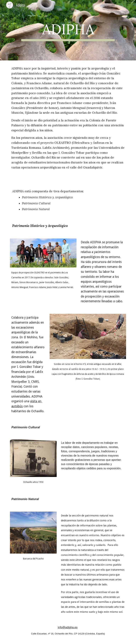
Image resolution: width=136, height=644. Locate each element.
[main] (68, 30)
